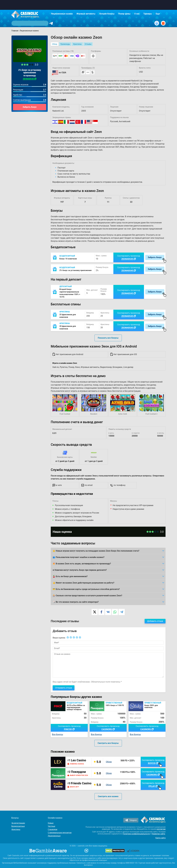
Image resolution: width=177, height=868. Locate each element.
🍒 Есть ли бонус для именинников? (70, 576)
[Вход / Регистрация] (157, 23)
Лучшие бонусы (107, 14)
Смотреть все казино (108, 796)
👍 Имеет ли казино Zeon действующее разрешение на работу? (83, 583)
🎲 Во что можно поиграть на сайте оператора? (76, 602)
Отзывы (88, 44)
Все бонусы (58, 734)
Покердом (78, 772)
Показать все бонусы (108, 338)
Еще (158, 14)
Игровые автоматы (86, 14)
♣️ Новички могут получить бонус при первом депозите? (80, 570)
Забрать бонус (30, 107)
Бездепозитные (18, 826)
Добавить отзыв (155, 621)
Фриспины (77, 44)
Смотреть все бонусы (108, 743)
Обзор (55, 44)
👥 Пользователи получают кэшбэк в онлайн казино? (79, 557)
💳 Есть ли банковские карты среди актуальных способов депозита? (86, 589)
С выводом (53, 829)
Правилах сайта (158, 834)
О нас (137, 14)
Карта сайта (160, 838)
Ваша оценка (59, 638)
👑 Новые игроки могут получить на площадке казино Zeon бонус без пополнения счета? (96, 551)
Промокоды (65, 44)
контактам (161, 829)
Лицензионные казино (62, 14)
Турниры (148, 14)
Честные (51, 826)
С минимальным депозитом (60, 833)
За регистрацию (18, 823)
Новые (51, 823)
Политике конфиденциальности (136, 834)
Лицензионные (54, 836)
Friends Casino (81, 783)
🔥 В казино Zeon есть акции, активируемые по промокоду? (82, 564)
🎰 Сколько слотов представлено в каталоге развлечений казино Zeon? (87, 596)
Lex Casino (78, 760)
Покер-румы (124, 14)
